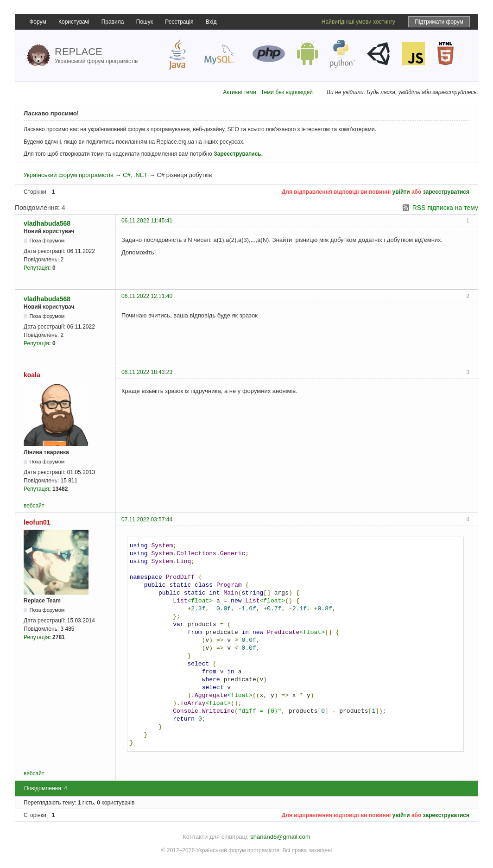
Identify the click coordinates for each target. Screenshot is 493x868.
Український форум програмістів (68, 175)
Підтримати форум (439, 22)
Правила (113, 22)
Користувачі (74, 22)
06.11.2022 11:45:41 (147, 221)
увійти (401, 192)
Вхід (211, 22)
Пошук (145, 22)
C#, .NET (135, 175)
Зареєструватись (237, 154)
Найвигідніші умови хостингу (358, 22)
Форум (38, 22)
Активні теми (240, 92)
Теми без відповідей (287, 92)
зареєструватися (446, 192)
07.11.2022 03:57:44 (147, 520)
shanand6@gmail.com (280, 837)
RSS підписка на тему (445, 208)
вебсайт (34, 506)
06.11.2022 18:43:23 (147, 372)
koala (32, 375)
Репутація (36, 268)
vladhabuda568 (47, 223)
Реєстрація (179, 22)
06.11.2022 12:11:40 (147, 296)
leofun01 (37, 522)
